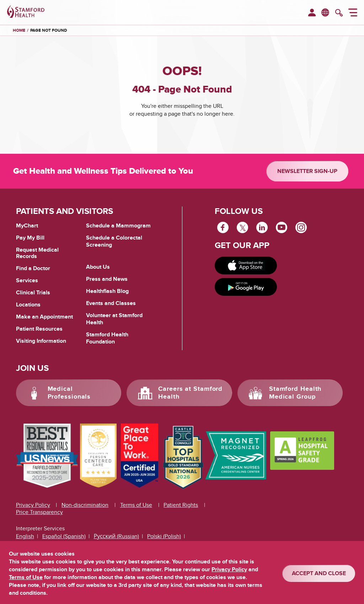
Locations (28, 305)
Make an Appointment (44, 317)
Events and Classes (111, 303)
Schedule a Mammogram (118, 226)
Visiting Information (41, 341)
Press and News (107, 279)
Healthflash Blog (107, 291)
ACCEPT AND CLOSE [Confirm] (319, 573)
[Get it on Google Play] (246, 287)
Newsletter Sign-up (307, 171)
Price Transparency (39, 512)
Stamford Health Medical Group (295, 393)
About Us (98, 267)
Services (27, 280)
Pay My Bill (30, 238)
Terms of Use (136, 505)
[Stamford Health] (26, 12)
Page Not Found (49, 30)
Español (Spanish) (64, 536)
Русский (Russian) (117, 536)
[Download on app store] (246, 266)
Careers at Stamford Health (190, 393)
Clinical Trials (33, 293)
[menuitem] (312, 13)
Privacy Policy (33, 505)
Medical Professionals (69, 393)
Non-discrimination (85, 505)
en (326, 12)
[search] (339, 14)
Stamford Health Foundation (107, 338)
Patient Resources (39, 329)
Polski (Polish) (164, 536)
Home (19, 31)
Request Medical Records (37, 253)
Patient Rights (181, 505)
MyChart (27, 226)
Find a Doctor (33, 268)
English (25, 536)
